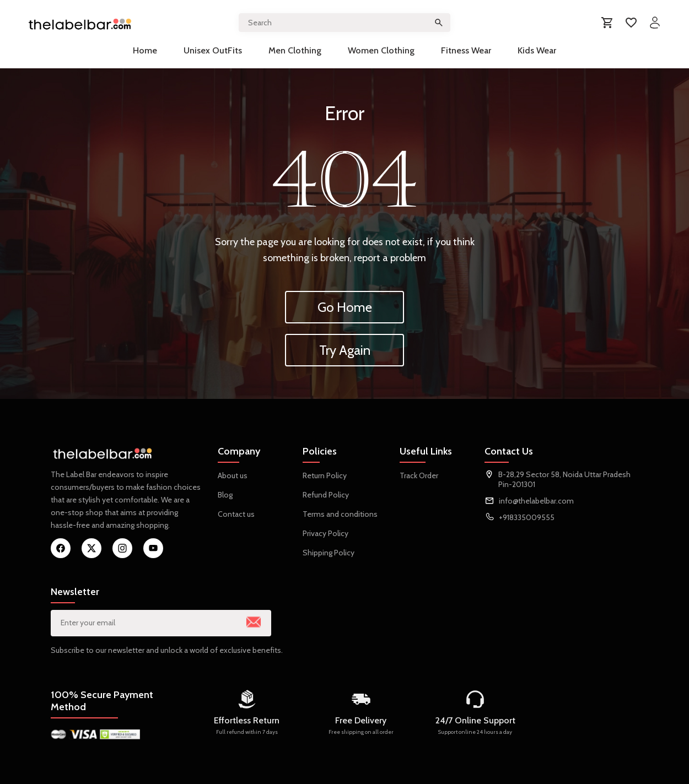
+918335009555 (527, 517)
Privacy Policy (325, 533)
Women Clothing (381, 50)
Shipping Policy (329, 553)
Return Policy (325, 475)
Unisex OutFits (213, 50)
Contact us (236, 514)
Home (145, 50)
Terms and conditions (340, 514)
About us (233, 475)
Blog (225, 495)
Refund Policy (326, 495)
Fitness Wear (466, 50)
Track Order (419, 475)
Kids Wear (537, 50)
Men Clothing (295, 50)
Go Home (345, 307)
